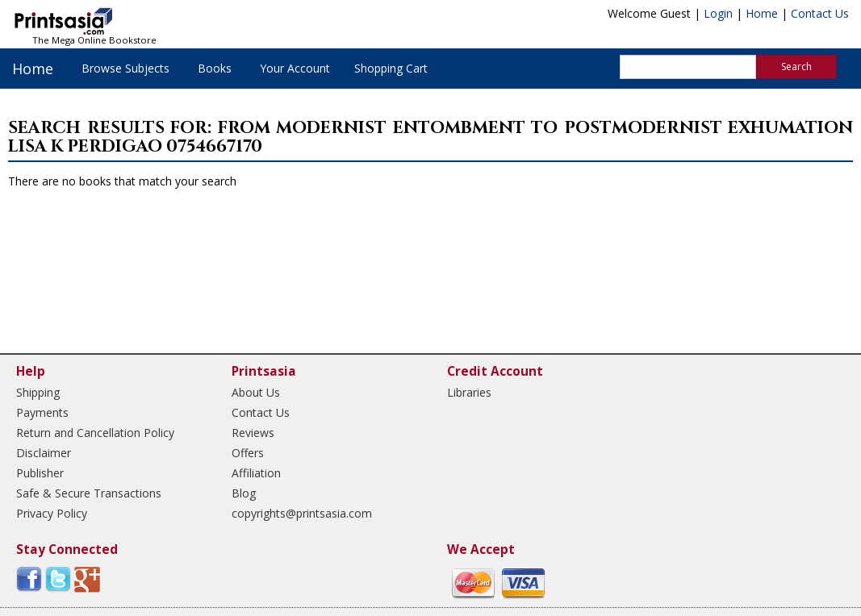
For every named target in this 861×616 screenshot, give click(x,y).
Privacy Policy (52, 513)
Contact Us (820, 13)
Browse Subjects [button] (125, 68)
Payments (42, 412)
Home (762, 13)
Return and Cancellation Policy (95, 433)
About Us (256, 392)
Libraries (469, 392)
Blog (244, 493)
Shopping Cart (391, 68)
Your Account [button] (295, 68)
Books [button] (215, 68)
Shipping (38, 392)
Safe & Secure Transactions (89, 493)
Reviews (253, 433)
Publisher (40, 473)
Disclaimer (44, 453)
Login (718, 13)
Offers (248, 453)
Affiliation (256, 473)
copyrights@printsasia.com (302, 513)
